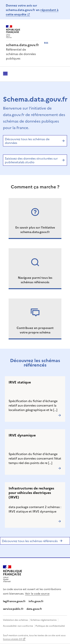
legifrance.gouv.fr (14, 601)
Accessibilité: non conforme (18, 626)
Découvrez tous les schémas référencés (32, 541)
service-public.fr (13, 609)
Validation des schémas (15, 620)
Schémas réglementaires (43, 620)
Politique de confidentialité (50, 626)
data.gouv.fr (34, 609)
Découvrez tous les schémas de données (35, 141)
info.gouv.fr (36, 601)
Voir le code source (37, 593)
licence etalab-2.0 (12, 639)
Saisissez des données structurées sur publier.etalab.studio (35, 160)
